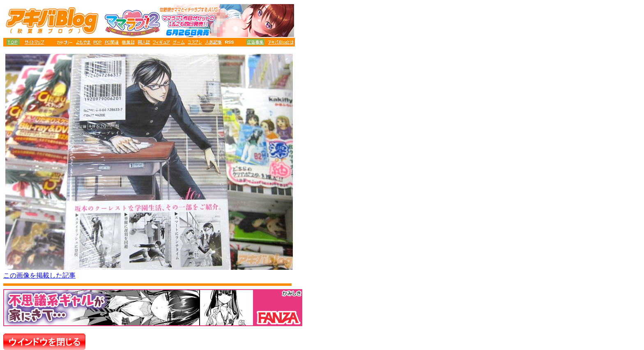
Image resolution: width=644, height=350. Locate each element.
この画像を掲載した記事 (39, 275)
